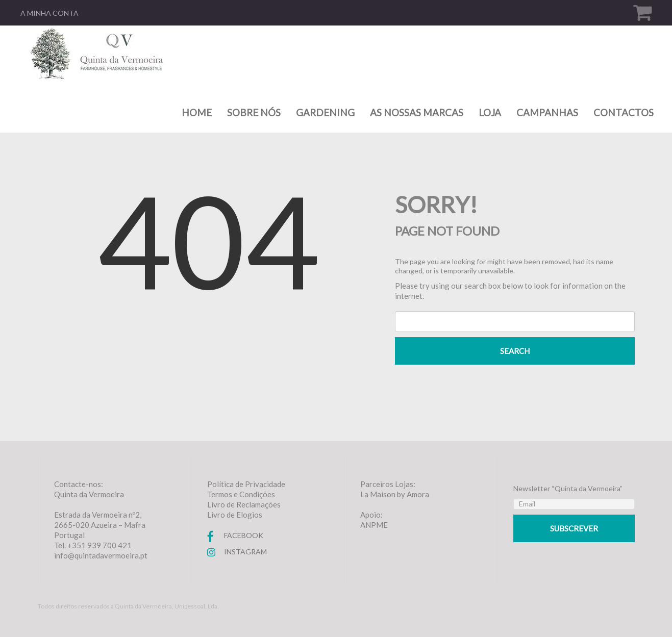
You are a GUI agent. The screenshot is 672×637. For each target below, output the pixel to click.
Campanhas (547, 113)
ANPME (374, 525)
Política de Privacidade (246, 484)
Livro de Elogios (235, 515)
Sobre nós (254, 113)
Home (197, 113)
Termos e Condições (241, 494)
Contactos (624, 113)
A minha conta (49, 13)
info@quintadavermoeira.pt (101, 555)
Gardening (325, 113)
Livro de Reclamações (244, 504)
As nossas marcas (417, 113)
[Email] (574, 504)
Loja (490, 113)
